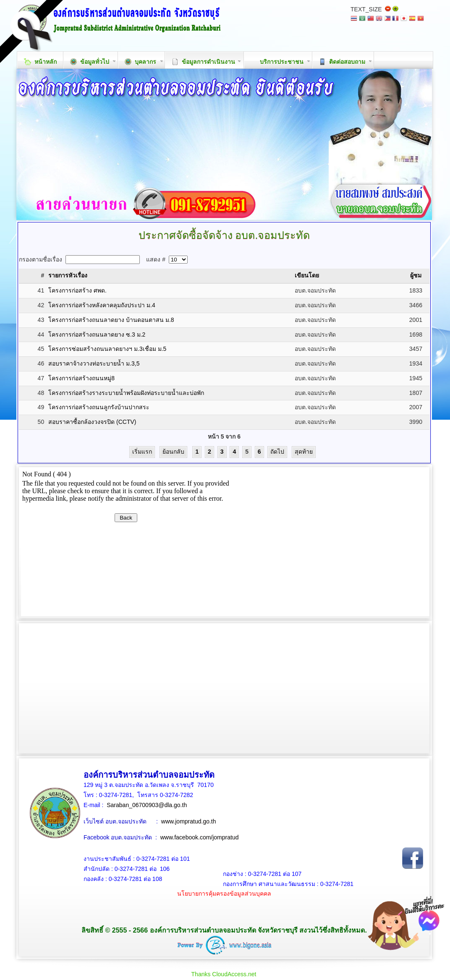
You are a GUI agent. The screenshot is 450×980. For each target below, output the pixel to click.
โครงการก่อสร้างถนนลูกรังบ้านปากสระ (99, 407)
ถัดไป (277, 452)
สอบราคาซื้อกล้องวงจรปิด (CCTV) (92, 422)
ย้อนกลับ (173, 452)
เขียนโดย (307, 275)
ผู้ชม (416, 275)
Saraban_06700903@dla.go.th (147, 805)
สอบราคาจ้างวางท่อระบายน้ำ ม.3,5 (94, 363)
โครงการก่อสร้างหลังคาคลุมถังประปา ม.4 (102, 305)
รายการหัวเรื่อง (68, 275)
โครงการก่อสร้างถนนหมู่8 (81, 378)
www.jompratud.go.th (189, 821)
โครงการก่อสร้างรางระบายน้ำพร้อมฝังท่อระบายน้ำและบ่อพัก (126, 393)
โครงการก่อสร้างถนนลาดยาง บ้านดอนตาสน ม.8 (111, 320)
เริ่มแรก (142, 452)
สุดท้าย (304, 452)
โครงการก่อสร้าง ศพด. (77, 290)
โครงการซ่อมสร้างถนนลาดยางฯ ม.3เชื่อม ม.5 (107, 349)
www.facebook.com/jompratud (200, 837)
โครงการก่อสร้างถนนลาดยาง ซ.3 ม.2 (97, 335)
